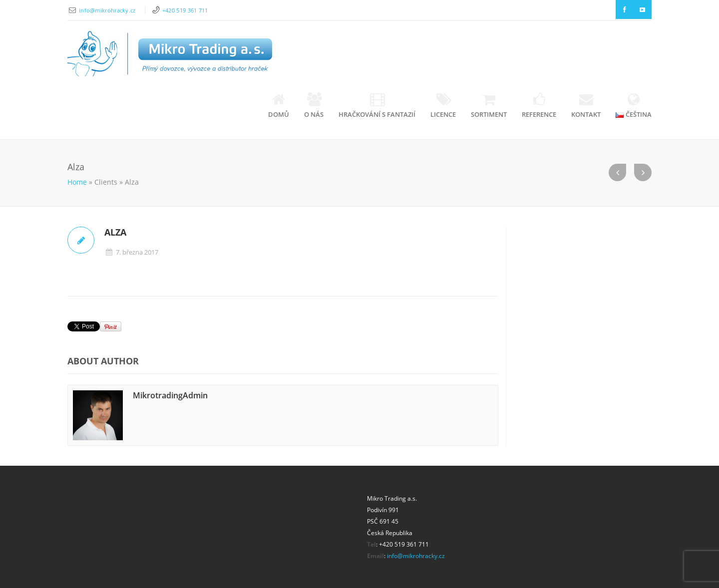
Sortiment (489, 106)
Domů (279, 106)
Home (77, 182)
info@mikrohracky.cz (108, 10)
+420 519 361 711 (185, 10)
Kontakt (586, 106)
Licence (443, 106)
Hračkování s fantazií (377, 106)
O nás (314, 106)
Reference (539, 106)
